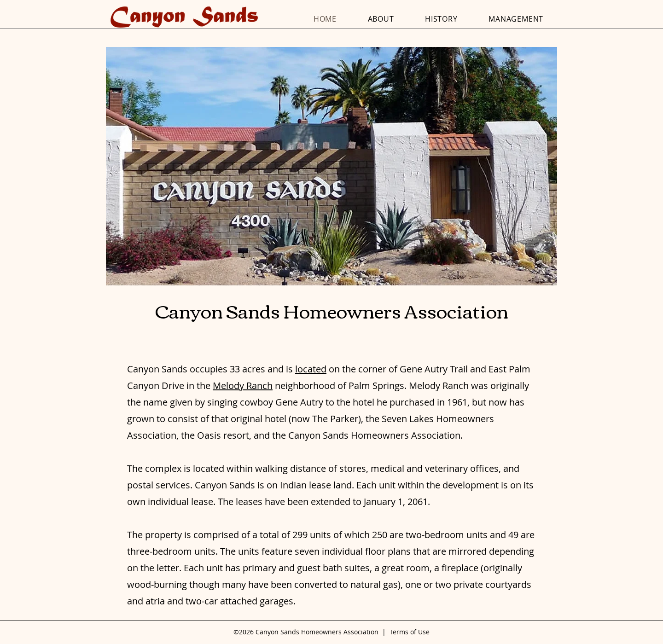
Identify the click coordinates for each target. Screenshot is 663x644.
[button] (331, 166)
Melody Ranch (243, 386)
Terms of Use (410, 632)
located (311, 369)
